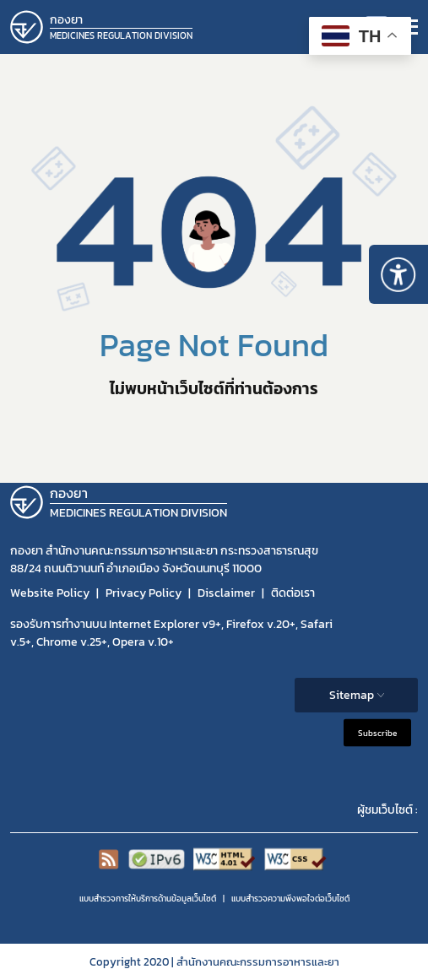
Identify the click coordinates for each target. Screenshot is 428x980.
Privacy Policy (144, 593)
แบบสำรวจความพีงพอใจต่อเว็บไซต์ (290, 899)
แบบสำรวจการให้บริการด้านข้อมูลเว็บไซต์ (148, 899)
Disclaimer (226, 593)
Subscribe (377, 732)
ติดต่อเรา (293, 593)
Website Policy (50, 593)
